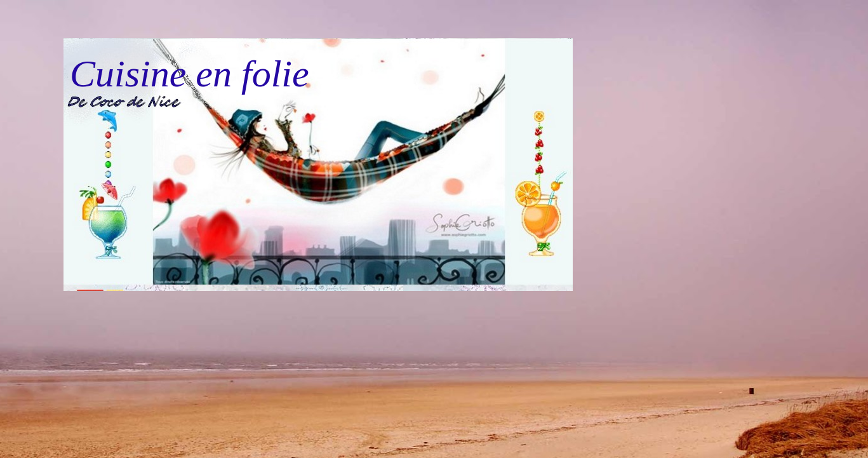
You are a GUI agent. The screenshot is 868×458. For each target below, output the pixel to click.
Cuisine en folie (190, 74)
